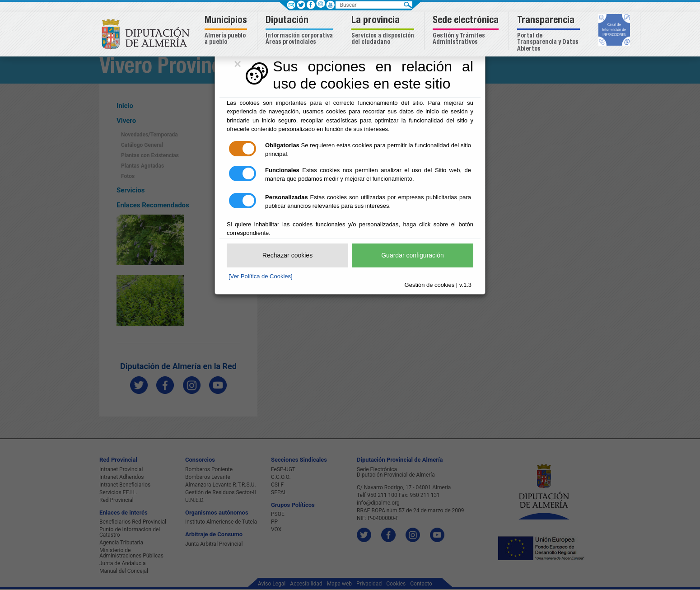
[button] (227, 31)
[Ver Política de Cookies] (261, 276)
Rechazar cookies (287, 255)
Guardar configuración (413, 255)
